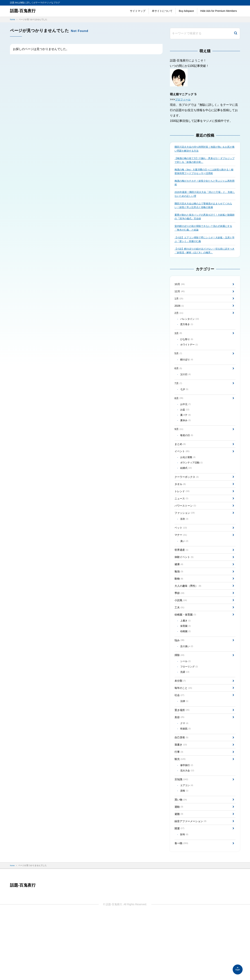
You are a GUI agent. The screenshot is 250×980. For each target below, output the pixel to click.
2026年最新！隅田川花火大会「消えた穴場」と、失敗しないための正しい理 (205, 198)
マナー (182, 569)
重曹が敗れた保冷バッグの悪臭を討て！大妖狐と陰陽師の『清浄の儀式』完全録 (204, 222)
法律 (185, 752)
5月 (179, 369)
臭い (185, 576)
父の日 (186, 392)
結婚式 (187, 495)
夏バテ (186, 437)
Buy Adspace (186, 11)
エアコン (188, 845)
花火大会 (188, 829)
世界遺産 (182, 585)
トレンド (183, 521)
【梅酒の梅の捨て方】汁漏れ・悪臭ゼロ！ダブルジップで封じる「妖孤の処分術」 (204, 161)
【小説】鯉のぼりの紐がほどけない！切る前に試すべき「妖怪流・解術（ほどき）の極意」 (204, 258)
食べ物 (182, 909)
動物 (179, 617)
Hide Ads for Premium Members (219, 11)
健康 (179, 601)
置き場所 (183, 762)
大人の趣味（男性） (190, 625)
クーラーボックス (188, 505)
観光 (181, 816)
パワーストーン (187, 537)
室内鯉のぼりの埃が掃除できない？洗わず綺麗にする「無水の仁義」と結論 (204, 234)
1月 (179, 309)
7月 (179, 402)
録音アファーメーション (193, 884)
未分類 (181, 730)
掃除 (180, 701)
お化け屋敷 (189, 483)
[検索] (236, 34)
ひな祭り (188, 354)
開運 (180, 892)
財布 (185, 899)
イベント (183, 477)
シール (186, 708)
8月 (179, 418)
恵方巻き (188, 338)
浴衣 (185, 552)
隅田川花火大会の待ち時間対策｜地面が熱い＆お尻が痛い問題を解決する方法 (204, 149)
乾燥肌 (186, 783)
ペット (182, 561)
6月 (179, 386)
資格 (185, 851)
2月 (179, 325)
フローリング (190, 714)
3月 (179, 347)
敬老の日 (188, 459)
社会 (180, 746)
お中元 (186, 425)
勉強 (179, 609)
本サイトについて (162, 11)
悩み (180, 685)
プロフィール (184, 99)
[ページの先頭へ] (238, 969)
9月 (179, 452)
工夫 (180, 649)
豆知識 (182, 838)
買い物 (182, 861)
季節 (180, 633)
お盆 (186, 431)
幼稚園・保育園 (187, 657)
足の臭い (188, 692)
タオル (181, 513)
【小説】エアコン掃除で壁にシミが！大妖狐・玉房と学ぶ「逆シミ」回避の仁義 (204, 246)
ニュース (182, 529)
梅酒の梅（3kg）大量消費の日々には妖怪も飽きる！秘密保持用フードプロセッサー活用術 (202, 174)
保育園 (186, 670)
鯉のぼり (188, 376)
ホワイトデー (190, 360)
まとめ (181, 468)
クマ (185, 777)
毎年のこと (185, 738)
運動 (179, 869)
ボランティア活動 (193, 489)
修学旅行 (188, 823)
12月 (180, 301)
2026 (180, 317)
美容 (180, 770)
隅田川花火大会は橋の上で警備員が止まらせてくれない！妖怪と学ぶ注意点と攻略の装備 (204, 210)
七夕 (185, 409)
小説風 (182, 641)
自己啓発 (182, 792)
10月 (180, 293)
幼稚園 (186, 676)
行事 (179, 808)
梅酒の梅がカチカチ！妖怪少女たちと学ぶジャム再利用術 (204, 186)
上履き (186, 664)
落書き (182, 800)
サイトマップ (138, 11)
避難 (179, 877)
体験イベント (185, 593)
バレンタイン (191, 332)
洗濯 (186, 720)
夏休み (186, 443)
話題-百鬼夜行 (24, 11)
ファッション (186, 545)
